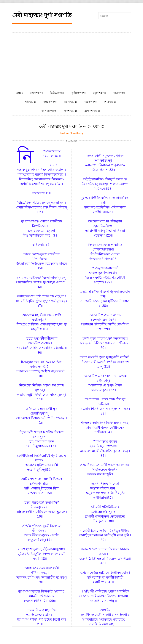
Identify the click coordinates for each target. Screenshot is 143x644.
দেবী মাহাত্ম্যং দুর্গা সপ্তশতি (42, 15)
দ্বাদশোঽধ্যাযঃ (70, 111)
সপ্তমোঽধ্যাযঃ (50, 102)
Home (19, 93)
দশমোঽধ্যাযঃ (110, 102)
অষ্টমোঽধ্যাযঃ (70, 102)
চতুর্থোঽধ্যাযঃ (99, 93)
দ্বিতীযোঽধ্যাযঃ (57, 93)
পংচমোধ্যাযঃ (119, 93)
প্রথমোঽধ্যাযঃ (36, 93)
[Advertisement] (71, 60)
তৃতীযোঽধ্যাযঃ (79, 93)
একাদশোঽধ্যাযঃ (49, 111)
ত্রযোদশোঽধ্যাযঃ (92, 111)
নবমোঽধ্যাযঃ (90, 102)
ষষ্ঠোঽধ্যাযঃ (31, 102)
